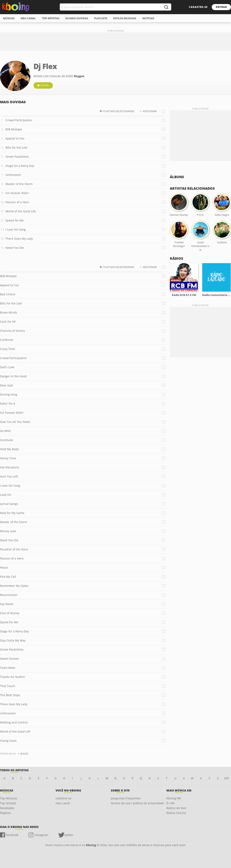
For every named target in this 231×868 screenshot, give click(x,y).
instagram (41, 835)
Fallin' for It (8, 404)
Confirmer (7, 340)
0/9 (226, 778)
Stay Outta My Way (13, 640)
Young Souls (8, 741)
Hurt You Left (9, 476)
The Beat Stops (10, 695)
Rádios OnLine (176, 813)
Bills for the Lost (16, 147)
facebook (12, 835)
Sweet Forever (10, 659)
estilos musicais (125, 18)
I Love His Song (16, 229)
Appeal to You (15, 138)
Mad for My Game (12, 513)
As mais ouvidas (77, 18)
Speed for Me (15, 220)
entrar (221, 7)
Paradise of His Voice (14, 549)
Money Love (8, 531)
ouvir (45, 85)
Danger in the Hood (13, 376)
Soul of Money (10, 613)
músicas (9, 18)
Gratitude (6, 440)
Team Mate (8, 668)
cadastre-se (198, 7)
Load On (6, 495)
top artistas (51, 18)
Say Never (7, 604)
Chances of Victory (12, 331)
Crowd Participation (19, 120)
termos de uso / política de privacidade (137, 803)
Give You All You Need (15, 422)
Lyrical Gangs (9, 504)
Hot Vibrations (10, 467)
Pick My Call (8, 577)
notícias (148, 18)
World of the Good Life (21, 211)
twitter (69, 835)
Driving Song (9, 394)
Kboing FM (174, 798)
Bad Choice (8, 294)
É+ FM (170, 803)
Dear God (6, 385)
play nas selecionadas (119, 111)
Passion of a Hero (17, 202)
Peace (4, 567)
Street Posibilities (17, 157)
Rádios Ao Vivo (176, 808)
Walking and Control (14, 722)
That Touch (8, 686)
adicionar (150, 111)
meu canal (28, 18)
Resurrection (9, 595)
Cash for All (8, 322)
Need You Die (15, 248)
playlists (101, 18)
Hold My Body (9, 449)
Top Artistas (8, 803)
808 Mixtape (14, 129)
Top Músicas (9, 798)
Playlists (5, 813)
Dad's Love (7, 367)
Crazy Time (7, 349)
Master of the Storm (19, 184)
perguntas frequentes (126, 798)
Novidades (7, 808)
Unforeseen (13, 175)
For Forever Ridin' (17, 193)
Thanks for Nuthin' (13, 677)
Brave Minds (9, 312)
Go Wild (5, 431)
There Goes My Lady (19, 239)
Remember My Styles (14, 586)
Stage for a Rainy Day (20, 166)
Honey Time (8, 458)
